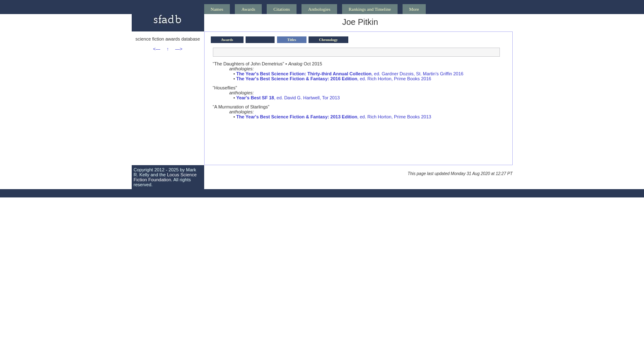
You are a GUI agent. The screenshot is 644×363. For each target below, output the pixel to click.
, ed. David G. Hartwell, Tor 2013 (288, 98)
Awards (248, 9)
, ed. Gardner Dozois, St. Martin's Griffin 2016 (350, 74)
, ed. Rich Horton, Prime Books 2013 (334, 117)
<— (157, 49)
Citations (282, 9)
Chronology (328, 40)
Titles (292, 40)
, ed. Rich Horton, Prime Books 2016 (334, 79)
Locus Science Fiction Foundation (165, 177)
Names (217, 9)
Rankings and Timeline (370, 9)
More (414, 9)
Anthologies (319, 9)
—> (179, 49)
